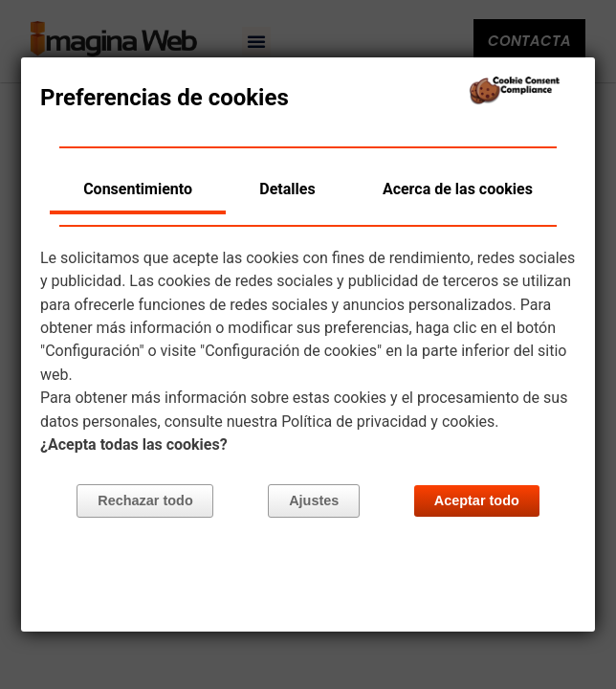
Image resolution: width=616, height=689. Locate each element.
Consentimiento (138, 189)
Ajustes (314, 501)
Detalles (287, 189)
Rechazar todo (146, 501)
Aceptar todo (477, 501)
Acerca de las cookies (458, 189)
